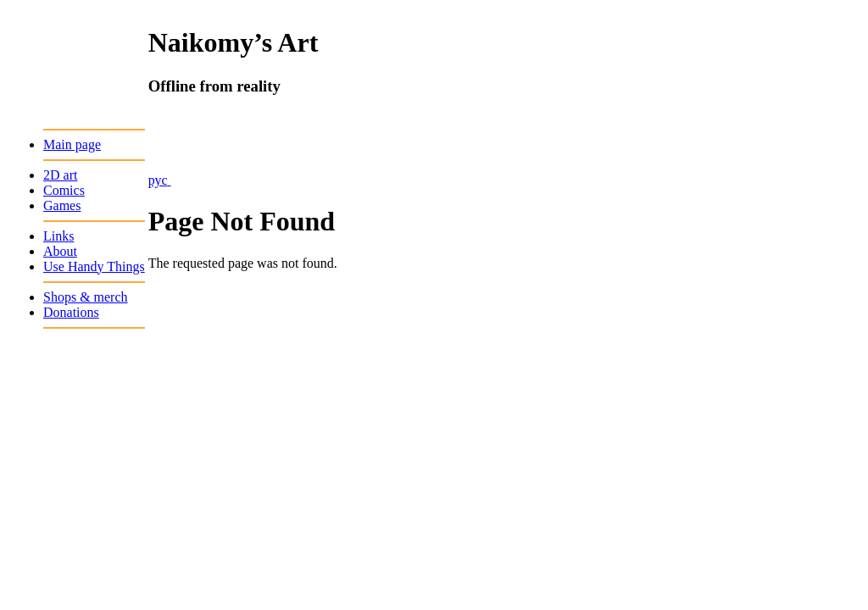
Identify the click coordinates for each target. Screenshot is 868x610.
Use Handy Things (94, 266)
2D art (60, 175)
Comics (64, 190)
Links (58, 236)
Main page (72, 144)
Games (62, 205)
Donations (71, 312)
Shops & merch (86, 297)
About (60, 251)
